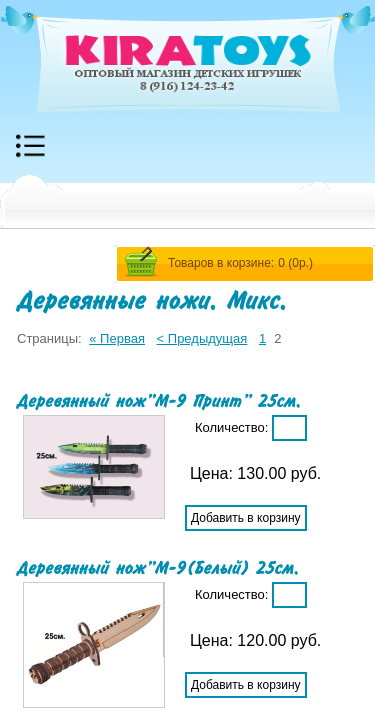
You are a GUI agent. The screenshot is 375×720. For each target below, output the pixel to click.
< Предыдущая (202, 338)
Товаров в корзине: (221, 263)
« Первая (117, 338)
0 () (295, 263)
